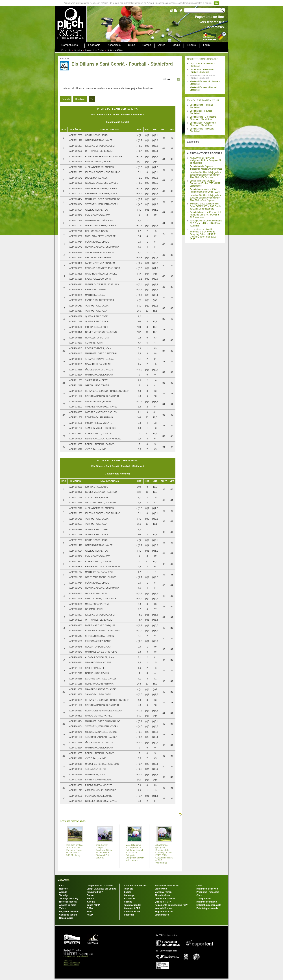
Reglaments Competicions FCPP (171, 905)
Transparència (204, 899)
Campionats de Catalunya (100, 886)
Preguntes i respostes (208, 892)
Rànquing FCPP (95, 892)
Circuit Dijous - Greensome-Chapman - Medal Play (203, 124)
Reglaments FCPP (164, 912)
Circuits (128, 902)
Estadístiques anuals (207, 908)
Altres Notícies (162, 895)
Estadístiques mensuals (209, 905)
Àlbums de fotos (68, 905)
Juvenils (91, 902)
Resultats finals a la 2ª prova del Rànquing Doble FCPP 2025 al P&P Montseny (205, 215)
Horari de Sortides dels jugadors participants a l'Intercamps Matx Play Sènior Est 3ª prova (205, 175)
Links (199, 886)
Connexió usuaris (68, 915)
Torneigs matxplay (69, 899)
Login (206, 45)
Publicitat (129, 915)
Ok (216, 3)
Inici (69, 50)
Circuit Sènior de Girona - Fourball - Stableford (202, 71)
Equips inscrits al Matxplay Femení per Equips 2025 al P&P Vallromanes (205, 183)
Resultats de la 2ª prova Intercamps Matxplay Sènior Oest (206, 168)
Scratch (66, 99)
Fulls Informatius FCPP (167, 886)
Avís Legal (68, 961)
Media (176, 45)
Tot (92, 99)
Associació (114, 45)
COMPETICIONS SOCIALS (203, 59)
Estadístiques (162, 915)
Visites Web (161, 889)
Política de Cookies (71, 965)
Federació (94, 45)
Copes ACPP (93, 905)
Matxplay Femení (163, 892)
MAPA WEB (63, 880)
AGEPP (90, 915)
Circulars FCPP (132, 912)
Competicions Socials (95, 50)
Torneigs (64, 895)
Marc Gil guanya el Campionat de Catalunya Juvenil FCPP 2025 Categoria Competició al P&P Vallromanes (135, 853)
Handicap (80, 99)
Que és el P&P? (163, 902)
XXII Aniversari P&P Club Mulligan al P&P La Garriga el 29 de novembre (205, 160)
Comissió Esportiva (165, 899)
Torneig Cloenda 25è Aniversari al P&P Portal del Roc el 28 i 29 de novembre (206, 223)
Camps (147, 45)
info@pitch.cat (69, 956)
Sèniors (91, 899)
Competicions (70, 45)
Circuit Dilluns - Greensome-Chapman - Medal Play (203, 118)
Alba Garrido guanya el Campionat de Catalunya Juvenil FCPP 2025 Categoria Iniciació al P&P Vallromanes (164, 854)
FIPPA (90, 908)
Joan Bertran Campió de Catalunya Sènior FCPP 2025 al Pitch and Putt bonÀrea (104, 851)
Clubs (131, 45)
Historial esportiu (68, 902)
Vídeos (63, 908)
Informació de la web (207, 889)
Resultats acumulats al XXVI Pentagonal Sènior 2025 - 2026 (205, 191)
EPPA (90, 912)
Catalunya (129, 895)
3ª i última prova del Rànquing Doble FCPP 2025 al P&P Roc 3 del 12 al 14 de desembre (205, 206)
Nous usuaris (66, 918)
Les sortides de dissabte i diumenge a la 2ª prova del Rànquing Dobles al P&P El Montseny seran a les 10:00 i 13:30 (203, 234)
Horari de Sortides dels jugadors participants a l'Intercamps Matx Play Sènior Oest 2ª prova (205, 198)
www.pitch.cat (82, 956)
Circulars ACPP (132, 908)
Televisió (129, 889)
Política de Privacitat (72, 963)
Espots (191, 45)
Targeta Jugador (132, 905)
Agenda (63, 892)
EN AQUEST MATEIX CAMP (203, 100)
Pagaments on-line (69, 912)
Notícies (78, 50)
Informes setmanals (207, 902)
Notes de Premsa (163, 908)
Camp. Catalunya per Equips (101, 889)
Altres (162, 45)
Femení (90, 895)
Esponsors (130, 899)
